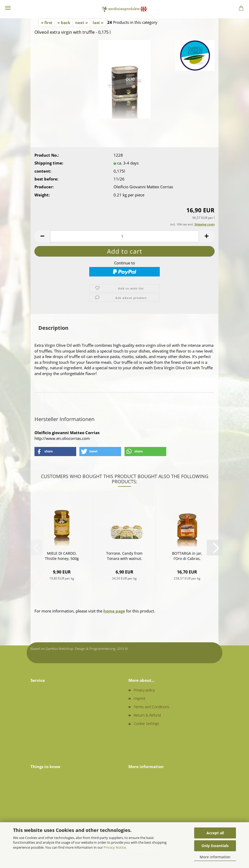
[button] (42, 236)
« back (64, 22)
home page (114, 611)
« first (47, 22)
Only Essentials (215, 846)
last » (98, 22)
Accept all (215, 833)
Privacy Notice (115, 847)
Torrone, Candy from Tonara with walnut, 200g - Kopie (124, 557)
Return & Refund (147, 715)
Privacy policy (144, 690)
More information (215, 857)
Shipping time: (49, 163)
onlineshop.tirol (141, 649)
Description (53, 328)
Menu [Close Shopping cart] (8, 8)
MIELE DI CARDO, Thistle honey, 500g (62, 556)
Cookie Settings (146, 724)
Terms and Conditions (152, 707)
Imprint (140, 698)
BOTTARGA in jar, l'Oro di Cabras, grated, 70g (187, 557)
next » (81, 22)
